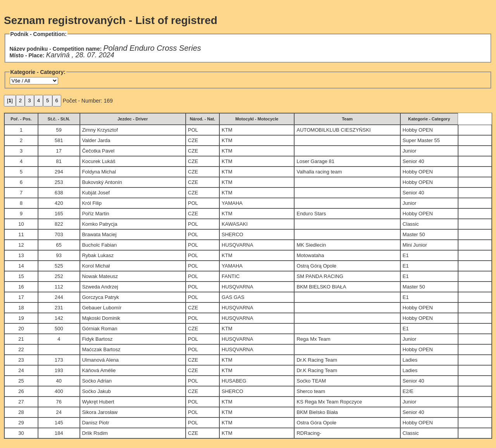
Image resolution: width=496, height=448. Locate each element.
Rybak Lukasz (98, 255)
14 (21, 266)
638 (59, 193)
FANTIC (231, 276)
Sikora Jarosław (100, 412)
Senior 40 (413, 161)
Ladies (410, 360)
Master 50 (414, 234)
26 (21, 391)
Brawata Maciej (99, 234)
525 (59, 266)
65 (59, 245)
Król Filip (92, 203)
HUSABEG (234, 381)
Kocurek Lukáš (99, 161)
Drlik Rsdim (95, 433)
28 (21, 412)
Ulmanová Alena (101, 360)
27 (21, 402)
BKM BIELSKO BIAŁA (321, 287)
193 (59, 370)
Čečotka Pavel (98, 151)
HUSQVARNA (237, 245)
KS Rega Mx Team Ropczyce (329, 402)
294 (59, 172)
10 (21, 224)
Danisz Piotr (96, 423)
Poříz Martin (96, 214)
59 (59, 130)
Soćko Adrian (97, 381)
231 (59, 308)
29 (21, 423)
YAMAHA (232, 203)
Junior (409, 151)
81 (59, 161)
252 (59, 276)
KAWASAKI (235, 224)
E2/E (408, 391)
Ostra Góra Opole (316, 423)
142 (59, 318)
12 (21, 245)
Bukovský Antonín (102, 182)
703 (59, 234)
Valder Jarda (96, 140)
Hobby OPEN (418, 130)
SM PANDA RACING (320, 276)
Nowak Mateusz (100, 276)
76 (59, 402)
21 (21, 339)
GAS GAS (233, 297)
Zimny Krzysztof (100, 130)
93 (59, 255)
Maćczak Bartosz (101, 349)
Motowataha (310, 255)
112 (59, 287)
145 (59, 423)
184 (59, 433)
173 (59, 360)
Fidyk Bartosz (97, 339)
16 (21, 287)
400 (59, 391)
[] (10, 100)
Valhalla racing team (319, 172)
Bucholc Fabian (100, 245)
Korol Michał (96, 266)
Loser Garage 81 (315, 161)
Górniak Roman (100, 329)
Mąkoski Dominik (101, 318)
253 (59, 182)
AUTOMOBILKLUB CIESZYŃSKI (333, 130)
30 (21, 433)
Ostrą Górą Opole (316, 266)
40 (59, 381)
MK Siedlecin (311, 245)
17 (59, 151)
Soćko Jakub (96, 391)
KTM (227, 130)
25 (21, 381)
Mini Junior (415, 245)
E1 (406, 255)
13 (21, 255)
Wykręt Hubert (98, 402)
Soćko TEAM (311, 381)
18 (21, 308)
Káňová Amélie (99, 370)
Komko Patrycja (100, 224)
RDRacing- (309, 433)
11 (21, 234)
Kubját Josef (96, 193)
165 (59, 214)
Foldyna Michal (99, 172)
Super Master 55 (421, 140)
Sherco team (311, 391)
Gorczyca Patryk (101, 297)
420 (59, 203)
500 (59, 329)
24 (21, 370)
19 (21, 318)
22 (21, 349)
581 (59, 140)
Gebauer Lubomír (102, 308)
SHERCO (232, 234)
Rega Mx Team (313, 339)
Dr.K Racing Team (317, 360)
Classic (411, 224)
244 (59, 297)
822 (59, 224)
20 (21, 329)
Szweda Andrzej (100, 287)
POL (193, 130)
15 (21, 276)
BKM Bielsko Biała (317, 412)
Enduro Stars (311, 214)
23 (21, 360)
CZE (193, 140)
